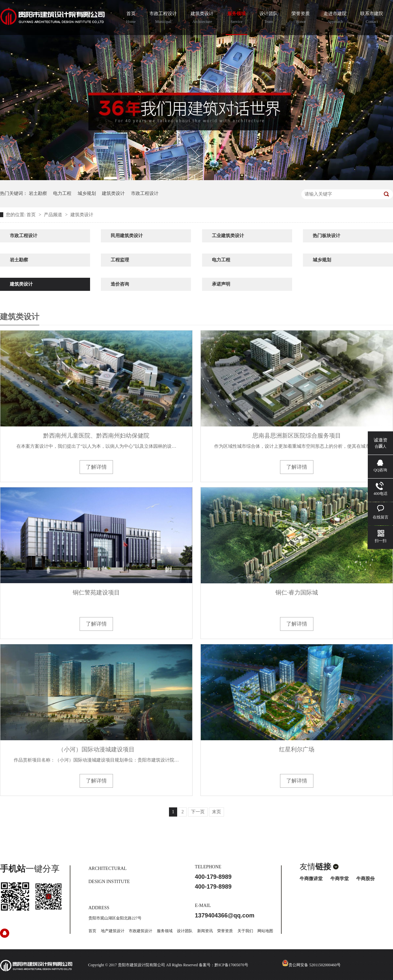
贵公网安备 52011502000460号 (311, 965)
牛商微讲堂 (311, 879)
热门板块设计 (327, 236)
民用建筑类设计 (127, 236)
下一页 (198, 812)
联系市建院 (372, 18)
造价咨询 (120, 284)
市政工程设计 (163, 18)
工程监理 (120, 260)
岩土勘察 (38, 193)
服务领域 (236, 18)
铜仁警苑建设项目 (96, 593)
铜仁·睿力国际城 (297, 593)
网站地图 (265, 931)
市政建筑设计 (140, 931)
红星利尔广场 (297, 749)
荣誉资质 (301, 18)
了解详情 (96, 467)
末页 (216, 812)
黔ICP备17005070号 (231, 965)
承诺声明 (221, 284)
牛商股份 (365, 879)
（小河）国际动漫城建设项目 (96, 749)
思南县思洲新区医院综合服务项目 (297, 436)
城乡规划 (87, 193)
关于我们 (245, 931)
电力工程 (62, 193)
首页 (131, 18)
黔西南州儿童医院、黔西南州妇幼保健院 (96, 436)
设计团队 (269, 18)
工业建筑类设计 (228, 236)
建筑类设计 (202, 18)
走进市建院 (335, 18)
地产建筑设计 (113, 931)
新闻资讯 (205, 931)
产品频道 (54, 215)
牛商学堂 (340, 879)
